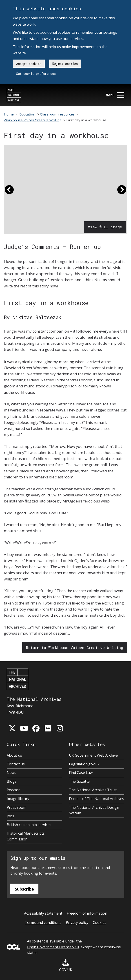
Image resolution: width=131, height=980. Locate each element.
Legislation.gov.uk (84, 764)
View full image (105, 227)
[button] (9, 192)
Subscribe (24, 889)
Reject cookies (65, 64)
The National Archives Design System (94, 810)
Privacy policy (77, 922)
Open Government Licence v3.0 (53, 947)
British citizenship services (29, 825)
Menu (115, 95)
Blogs (12, 781)
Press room (17, 807)
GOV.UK (66, 966)
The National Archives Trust (93, 790)
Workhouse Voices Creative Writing (33, 120)
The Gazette (79, 781)
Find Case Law (81, 773)
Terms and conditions (43, 922)
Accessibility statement (43, 913)
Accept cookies (29, 64)
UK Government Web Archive (93, 755)
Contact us (16, 764)
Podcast (13, 790)
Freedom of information (87, 913)
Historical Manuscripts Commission (26, 836)
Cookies (100, 922)
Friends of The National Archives (97, 799)
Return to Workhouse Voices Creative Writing (75, 648)
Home (9, 114)
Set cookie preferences (36, 74)
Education (27, 114)
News (11, 773)
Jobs (10, 816)
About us (14, 755)
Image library (18, 799)
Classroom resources (57, 114)
